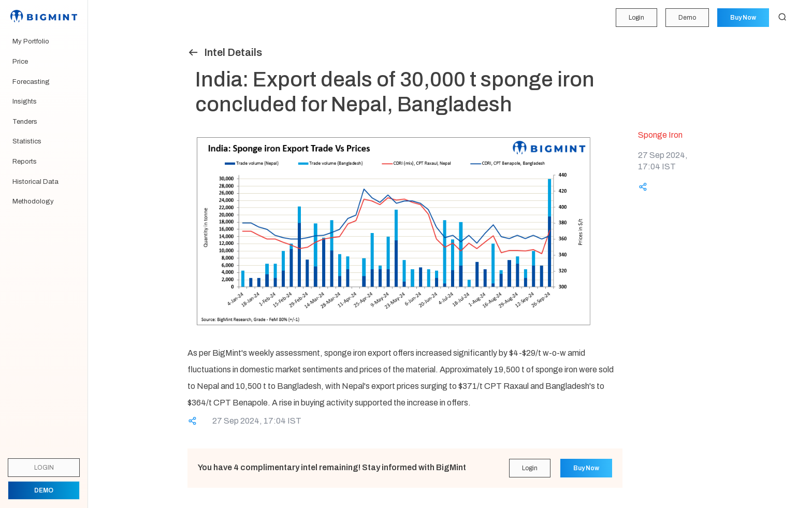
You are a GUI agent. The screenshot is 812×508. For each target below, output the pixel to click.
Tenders (25, 122)
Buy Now (743, 18)
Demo (687, 18)
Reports (25, 162)
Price (20, 62)
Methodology (33, 201)
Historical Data (35, 182)
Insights (25, 101)
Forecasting (31, 82)
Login (636, 18)
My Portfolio (31, 41)
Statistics (27, 141)
